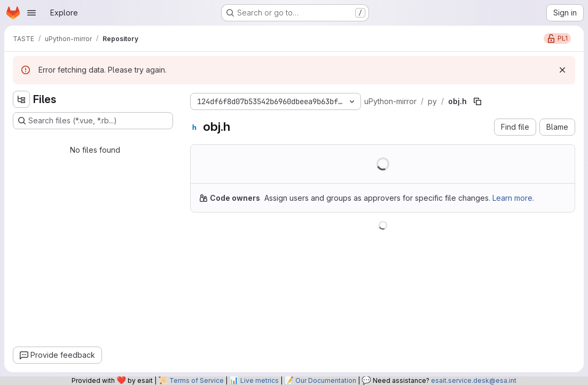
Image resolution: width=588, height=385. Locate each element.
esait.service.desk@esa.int (474, 380)
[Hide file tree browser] (21, 99)
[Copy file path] (477, 101)
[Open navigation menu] (32, 13)
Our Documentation (326, 380)
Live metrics (260, 380)
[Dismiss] (562, 70)
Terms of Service (197, 380)
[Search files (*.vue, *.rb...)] (93, 121)
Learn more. (513, 198)
